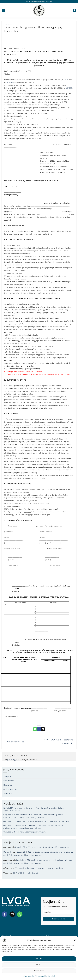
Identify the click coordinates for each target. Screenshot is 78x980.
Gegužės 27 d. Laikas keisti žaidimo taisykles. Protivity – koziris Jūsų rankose (36, 821)
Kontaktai (51, 976)
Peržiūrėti (39, 971)
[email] (59, 912)
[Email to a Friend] (43, 729)
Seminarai (8, 793)
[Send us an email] (12, 914)
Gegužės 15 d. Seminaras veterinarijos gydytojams (25, 832)
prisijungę (12, 760)
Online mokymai (11, 789)
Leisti (39, 959)
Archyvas (8, 24)
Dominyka (8, 852)
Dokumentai (9, 781)
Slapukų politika (29, 976)
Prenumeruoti (58, 919)
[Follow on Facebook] (5, 914)
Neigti (39, 965)
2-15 (66, 80)
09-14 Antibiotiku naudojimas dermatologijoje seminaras (40, 868)
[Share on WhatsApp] (35, 729)
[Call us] (20, 914)
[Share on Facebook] (39, 729)
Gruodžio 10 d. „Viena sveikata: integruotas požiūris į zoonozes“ (42, 847)
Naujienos (8, 785)
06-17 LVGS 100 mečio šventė (25, 873)
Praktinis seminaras (14, 742)
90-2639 (10, 82)
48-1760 (69, 88)
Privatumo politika (41, 976)
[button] (75, 940)
